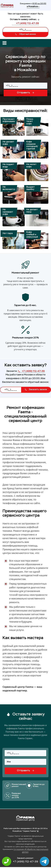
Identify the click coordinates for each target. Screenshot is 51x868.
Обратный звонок (25, 34)
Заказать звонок (36, 390)
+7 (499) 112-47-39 (25, 23)
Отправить (25, 93)
